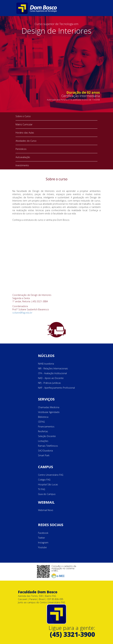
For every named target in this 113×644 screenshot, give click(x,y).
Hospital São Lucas (48, 484)
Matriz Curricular (24, 124)
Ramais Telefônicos (48, 446)
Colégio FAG (44, 480)
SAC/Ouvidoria (45, 451)
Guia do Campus (47, 494)
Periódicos (21, 149)
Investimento (22, 165)
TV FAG (42, 489)
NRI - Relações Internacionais (53, 368)
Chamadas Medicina (49, 407)
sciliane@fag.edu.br (22, 313)
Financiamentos (46, 427)
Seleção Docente (47, 436)
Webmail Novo (46, 510)
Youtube (42, 547)
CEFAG (41, 422)
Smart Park (44, 455)
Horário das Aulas (25, 133)
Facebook (43, 533)
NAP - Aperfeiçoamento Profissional (56, 388)
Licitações (43, 441)
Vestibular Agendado (49, 412)
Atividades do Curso (26, 141)
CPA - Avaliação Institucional (52, 373)
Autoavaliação (23, 157)
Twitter (41, 538)
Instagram (43, 543)
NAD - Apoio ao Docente (51, 378)
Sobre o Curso (23, 116)
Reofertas (43, 431)
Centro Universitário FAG (51, 475)
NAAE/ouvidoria (46, 364)
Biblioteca (43, 417)
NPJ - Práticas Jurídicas (49, 383)
